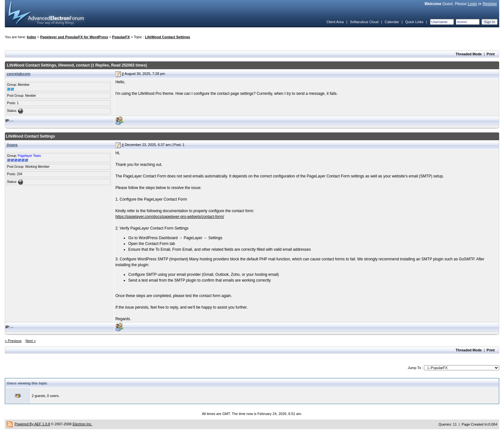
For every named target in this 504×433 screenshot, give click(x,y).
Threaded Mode (469, 54)
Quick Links (414, 22)
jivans (12, 145)
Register (490, 4)
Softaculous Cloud (364, 22)
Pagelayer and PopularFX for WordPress (74, 37)
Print (491, 54)
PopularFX (121, 37)
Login (472, 4)
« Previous (13, 341)
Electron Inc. (82, 424)
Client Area (335, 22)
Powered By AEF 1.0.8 (32, 424)
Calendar (392, 22)
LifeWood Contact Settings (167, 37)
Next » (31, 341)
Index (32, 37)
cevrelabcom (18, 74)
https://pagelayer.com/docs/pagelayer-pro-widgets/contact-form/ (170, 217)
